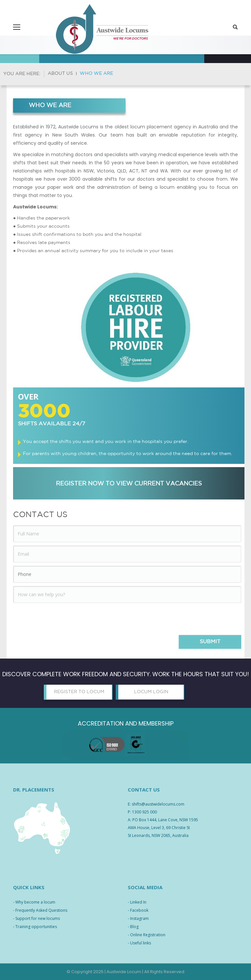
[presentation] (63, 619)
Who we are (96, 73)
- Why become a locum (34, 902)
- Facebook (138, 910)
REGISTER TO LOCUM (79, 692)
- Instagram (138, 918)
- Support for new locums (36, 918)
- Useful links (139, 943)
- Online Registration (147, 935)
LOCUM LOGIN (151, 692)
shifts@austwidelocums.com (158, 804)
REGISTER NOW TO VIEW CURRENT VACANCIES (129, 484)
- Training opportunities (35, 927)
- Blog (133, 927)
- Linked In (137, 902)
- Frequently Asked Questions (40, 910)
